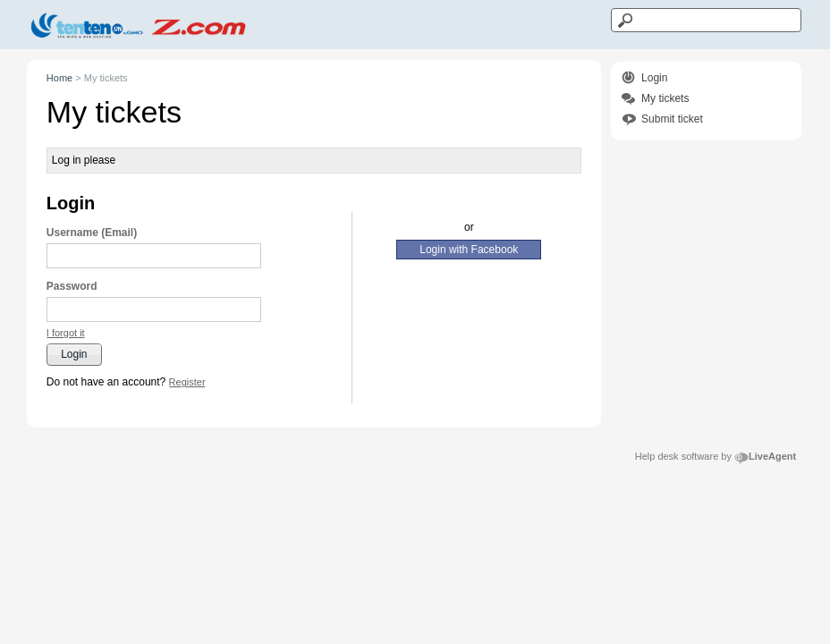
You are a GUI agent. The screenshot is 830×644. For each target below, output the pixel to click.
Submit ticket (672, 119)
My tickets (665, 98)
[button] (66, 333)
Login (654, 78)
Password (72, 286)
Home (59, 78)
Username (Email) (92, 233)
